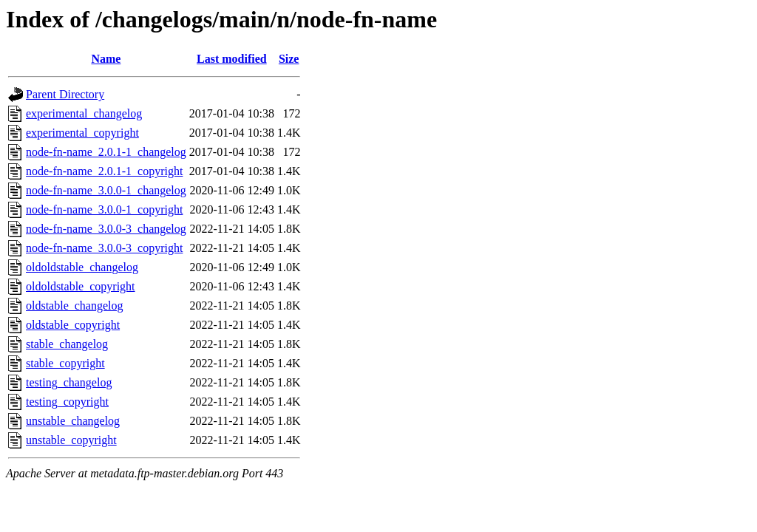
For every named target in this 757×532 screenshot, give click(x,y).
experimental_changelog (84, 113)
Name (106, 59)
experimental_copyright (82, 133)
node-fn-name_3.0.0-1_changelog (106, 190)
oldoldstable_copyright (81, 286)
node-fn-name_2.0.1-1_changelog (106, 152)
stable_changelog (67, 344)
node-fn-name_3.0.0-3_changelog (106, 229)
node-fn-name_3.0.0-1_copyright (104, 209)
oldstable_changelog (75, 306)
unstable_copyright (71, 440)
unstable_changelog (73, 421)
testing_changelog (69, 382)
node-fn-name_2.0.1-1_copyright (104, 171)
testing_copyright (67, 402)
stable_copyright (65, 363)
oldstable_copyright (73, 325)
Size (289, 59)
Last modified (232, 59)
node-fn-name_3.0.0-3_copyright (104, 248)
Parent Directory (65, 94)
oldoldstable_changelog (82, 267)
